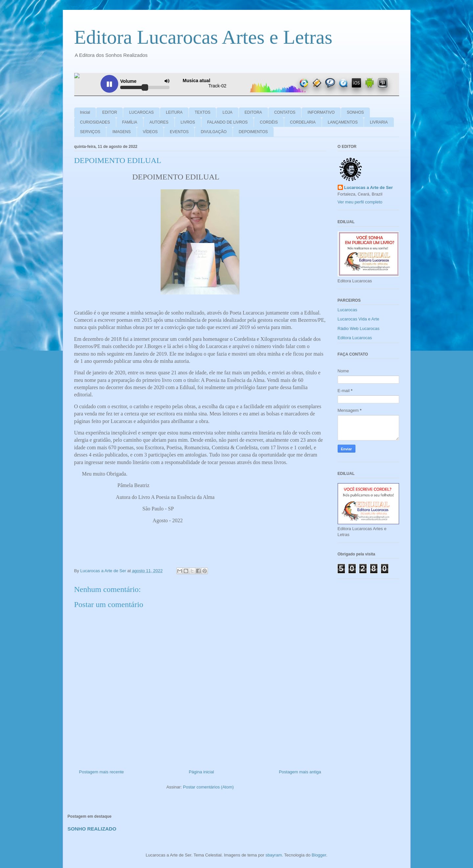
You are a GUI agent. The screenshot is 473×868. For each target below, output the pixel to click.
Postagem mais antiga (300, 772)
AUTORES (159, 122)
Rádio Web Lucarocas (359, 328)
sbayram (274, 855)
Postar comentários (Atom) (208, 787)
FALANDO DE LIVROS (227, 122)
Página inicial (202, 772)
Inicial (85, 112)
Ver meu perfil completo (360, 202)
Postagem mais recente (102, 772)
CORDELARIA (303, 122)
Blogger (319, 855)
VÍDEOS (150, 132)
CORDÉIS (269, 122)
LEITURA (174, 112)
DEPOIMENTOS (253, 132)
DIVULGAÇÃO (214, 132)
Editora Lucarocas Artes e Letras (203, 37)
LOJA (227, 112)
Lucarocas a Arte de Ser (369, 188)
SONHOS (355, 112)
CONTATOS (285, 112)
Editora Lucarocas (355, 338)
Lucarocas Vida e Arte (359, 319)
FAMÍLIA (130, 122)
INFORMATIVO (321, 112)
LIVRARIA (379, 122)
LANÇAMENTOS (343, 122)
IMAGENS (121, 132)
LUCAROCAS (141, 112)
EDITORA (253, 112)
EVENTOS (179, 132)
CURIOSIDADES (95, 122)
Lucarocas (348, 310)
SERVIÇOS (90, 132)
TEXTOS (203, 112)
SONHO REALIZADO (92, 829)
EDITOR (110, 112)
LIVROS (188, 122)
